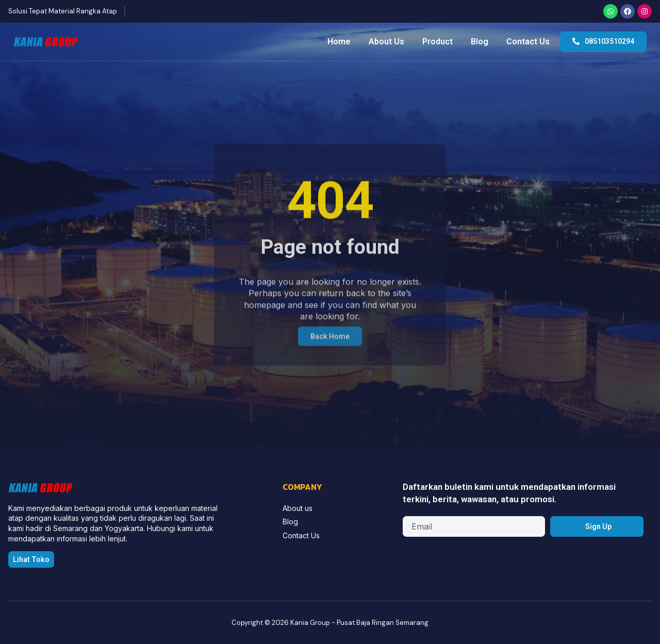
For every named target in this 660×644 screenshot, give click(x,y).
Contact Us (528, 42)
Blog (480, 42)
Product (438, 42)
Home (339, 42)
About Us (386, 42)
